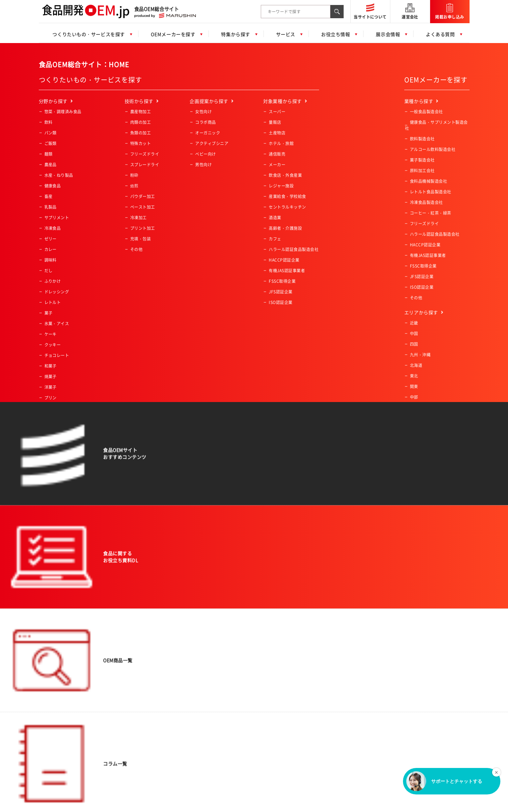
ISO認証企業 (281, 302)
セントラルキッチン (287, 207)
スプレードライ (145, 165)
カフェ (275, 239)
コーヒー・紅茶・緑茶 (65, 419)
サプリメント (57, 218)
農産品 (51, 165)
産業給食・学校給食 (287, 196)
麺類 (49, 154)
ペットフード (57, 408)
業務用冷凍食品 (59, 430)
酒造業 (275, 218)
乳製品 (51, 207)
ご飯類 (51, 143)
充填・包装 (141, 239)
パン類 (51, 133)
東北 (414, 376)
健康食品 (53, 186)
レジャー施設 (281, 186)
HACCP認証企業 (284, 260)
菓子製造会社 (422, 160)
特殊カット (141, 143)
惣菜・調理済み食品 (63, 112)
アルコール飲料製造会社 (433, 149)
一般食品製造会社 (426, 112)
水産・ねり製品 (59, 175)
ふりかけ (53, 281)
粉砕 (134, 175)
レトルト (53, 302)
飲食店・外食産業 (285, 175)
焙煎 (134, 186)
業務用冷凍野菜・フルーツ (69, 451)
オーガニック (208, 133)
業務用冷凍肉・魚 (61, 461)
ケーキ (51, 334)
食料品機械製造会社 (428, 181)
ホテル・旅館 (281, 143)
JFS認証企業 (281, 292)
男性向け (203, 165)
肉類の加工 (141, 122)
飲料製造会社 (422, 139)
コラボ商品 (205, 122)
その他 (51, 493)
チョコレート (57, 355)
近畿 (414, 323)
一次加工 (53, 482)
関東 (414, 386)
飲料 (49, 122)
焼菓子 (51, 377)
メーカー (277, 165)
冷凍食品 (53, 228)
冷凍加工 (139, 218)
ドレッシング (57, 292)
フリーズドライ (145, 154)
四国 (414, 344)
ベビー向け (205, 154)
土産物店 (277, 133)
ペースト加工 (143, 207)
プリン (51, 398)
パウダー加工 (143, 196)
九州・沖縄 (420, 355)
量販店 (275, 122)
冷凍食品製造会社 (426, 202)
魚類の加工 (141, 133)
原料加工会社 (422, 171)
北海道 (416, 365)
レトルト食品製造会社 (431, 192)
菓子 (49, 313)
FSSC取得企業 (282, 281)
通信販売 (277, 154)
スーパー (277, 112)
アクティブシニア (212, 143)
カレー (51, 249)
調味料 (51, 260)
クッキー (53, 345)
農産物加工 (141, 112)
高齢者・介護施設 (285, 228)
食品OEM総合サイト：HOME (84, 64)
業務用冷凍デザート (63, 472)
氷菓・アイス (57, 324)
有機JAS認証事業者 (287, 271)
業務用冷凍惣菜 (59, 440)
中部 (414, 397)
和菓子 (51, 366)
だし (49, 271)
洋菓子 (51, 387)
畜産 (49, 196)
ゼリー (51, 239)
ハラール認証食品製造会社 (294, 249)
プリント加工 (143, 228)
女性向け (203, 112)
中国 (414, 333)
